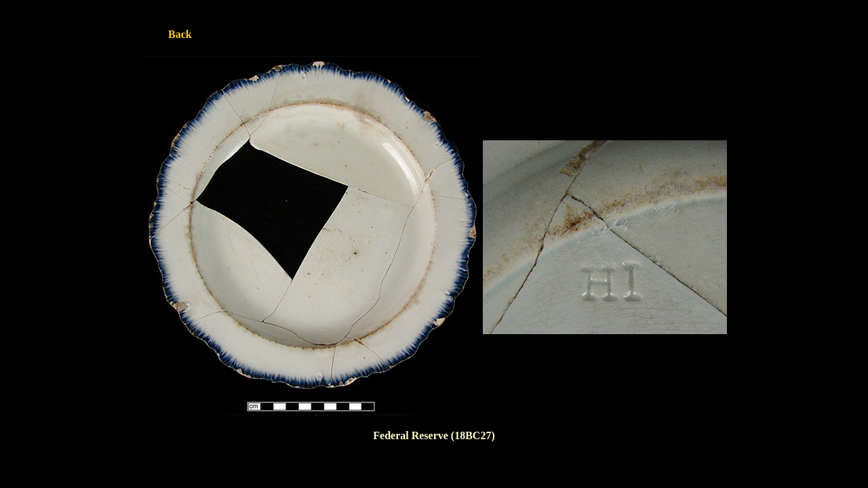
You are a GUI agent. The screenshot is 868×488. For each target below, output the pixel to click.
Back (180, 34)
